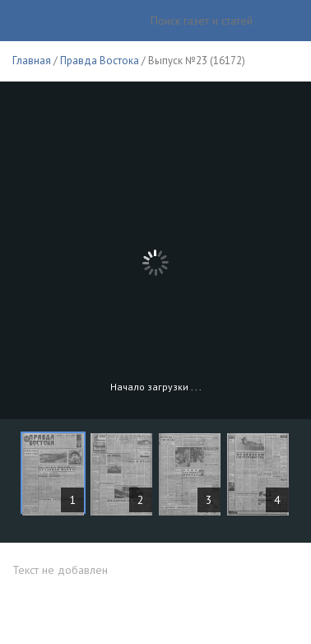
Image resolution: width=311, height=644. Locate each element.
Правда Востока (100, 61)
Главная (32, 61)
